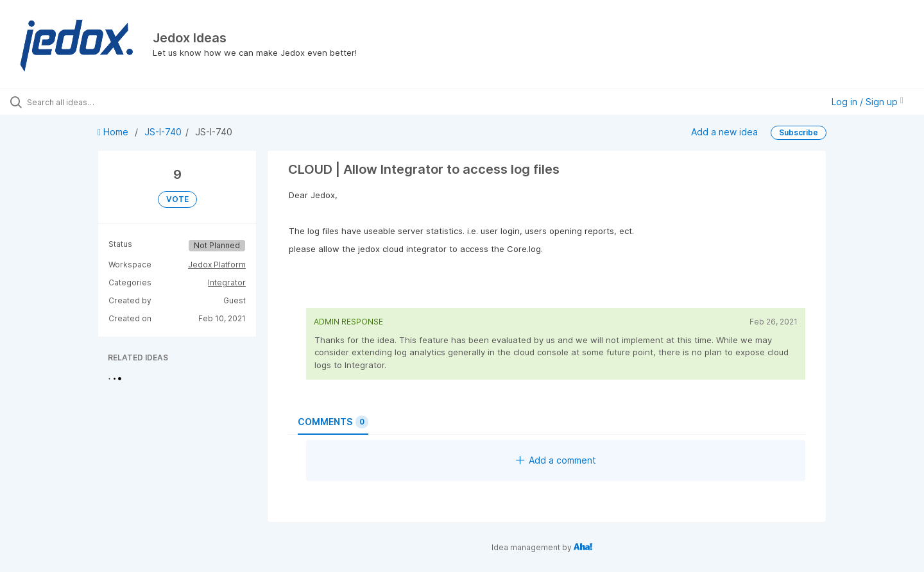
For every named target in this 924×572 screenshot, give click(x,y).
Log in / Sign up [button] (868, 102)
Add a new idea (724, 132)
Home (114, 132)
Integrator (227, 282)
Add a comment (556, 460)
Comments (333, 422)
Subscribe (799, 132)
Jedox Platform (217, 265)
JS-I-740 (163, 132)
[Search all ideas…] (108, 102)
